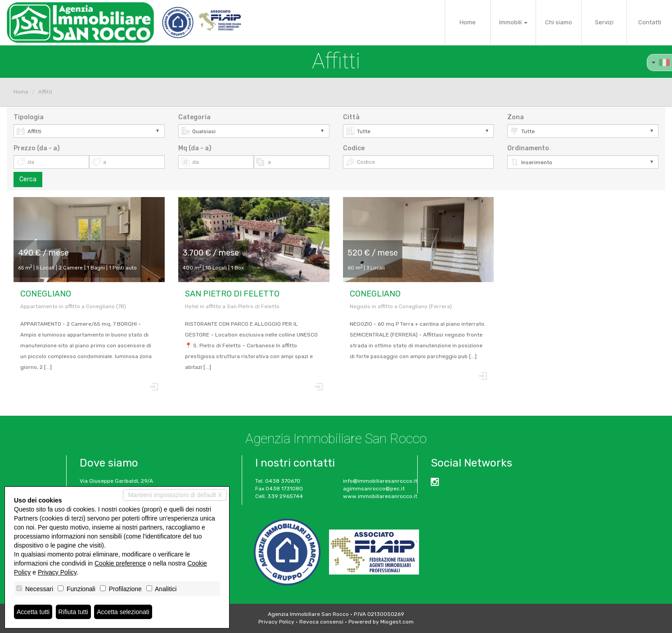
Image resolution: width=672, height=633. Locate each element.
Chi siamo (559, 22)
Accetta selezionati (123, 612)
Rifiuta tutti (73, 612)
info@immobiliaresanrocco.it (380, 481)
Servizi (604, 22)
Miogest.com (397, 622)
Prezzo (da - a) (37, 148)
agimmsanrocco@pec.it (374, 489)
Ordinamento (528, 148)
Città (351, 117)
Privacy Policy (276, 622)
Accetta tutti (33, 612)
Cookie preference (120, 563)
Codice (354, 148)
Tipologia (29, 117)
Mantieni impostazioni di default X (175, 495)
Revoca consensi (321, 622)
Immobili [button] (513, 22)
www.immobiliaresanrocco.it (380, 496)
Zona (516, 117)
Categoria (194, 117)
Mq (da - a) (195, 148)
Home (468, 22)
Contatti (650, 22)
